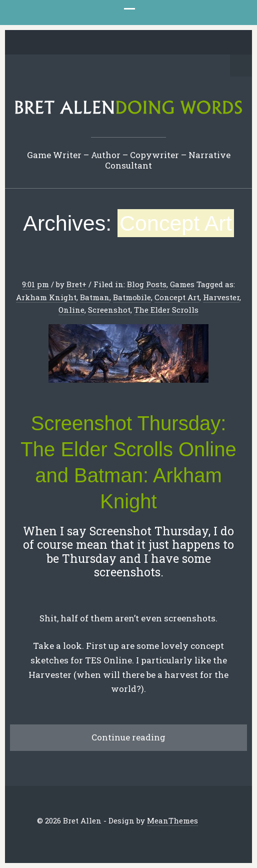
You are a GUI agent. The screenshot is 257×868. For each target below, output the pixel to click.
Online (71, 310)
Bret (74, 284)
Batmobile (132, 297)
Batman (95, 297)
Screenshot (109, 310)
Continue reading (128, 737)
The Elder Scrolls (166, 310)
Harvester (221, 297)
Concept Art (177, 297)
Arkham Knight (46, 297)
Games (182, 284)
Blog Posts (147, 284)
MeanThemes (172, 820)
